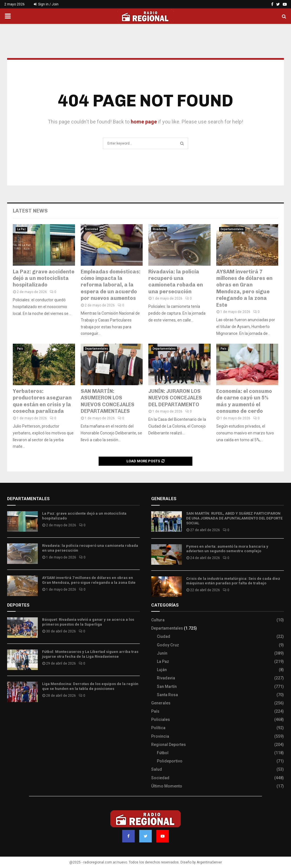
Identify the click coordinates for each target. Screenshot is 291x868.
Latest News (30, 211)
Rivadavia (159, 229)
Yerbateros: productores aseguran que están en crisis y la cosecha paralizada (42, 401)
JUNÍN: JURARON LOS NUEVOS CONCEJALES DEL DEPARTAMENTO (175, 398)
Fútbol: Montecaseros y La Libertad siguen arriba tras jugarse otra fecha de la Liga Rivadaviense (90, 654)
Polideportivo (170, 761)
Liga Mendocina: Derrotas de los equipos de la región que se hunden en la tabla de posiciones (90, 686)
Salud (157, 769)
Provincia (160, 736)
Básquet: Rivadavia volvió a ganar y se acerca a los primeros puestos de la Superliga (88, 622)
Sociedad (92, 229)
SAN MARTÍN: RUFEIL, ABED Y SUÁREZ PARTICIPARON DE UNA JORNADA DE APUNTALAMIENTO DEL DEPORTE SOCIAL (234, 518)
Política (158, 728)
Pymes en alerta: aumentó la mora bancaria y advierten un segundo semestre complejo (227, 549)
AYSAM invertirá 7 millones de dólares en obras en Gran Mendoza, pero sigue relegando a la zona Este (244, 288)
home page (144, 122)
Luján (162, 670)
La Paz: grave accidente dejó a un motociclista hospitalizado (44, 278)
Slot (11, 716)
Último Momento (167, 786)
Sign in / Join (46, 4)
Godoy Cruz (168, 645)
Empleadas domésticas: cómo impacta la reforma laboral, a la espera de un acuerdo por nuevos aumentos (111, 285)
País (20, 349)
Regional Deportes (169, 745)
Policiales (161, 719)
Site (19, 716)
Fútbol (163, 753)
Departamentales (232, 229)
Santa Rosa (167, 695)
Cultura (158, 620)
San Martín (167, 686)
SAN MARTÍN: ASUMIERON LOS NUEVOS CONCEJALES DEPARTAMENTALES (108, 401)
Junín (162, 653)
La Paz (21, 229)
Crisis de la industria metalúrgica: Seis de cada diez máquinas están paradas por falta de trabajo (233, 581)
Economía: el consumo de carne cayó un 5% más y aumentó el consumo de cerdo (244, 401)
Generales (161, 703)
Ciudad (164, 636)
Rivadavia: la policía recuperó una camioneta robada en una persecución (176, 282)
